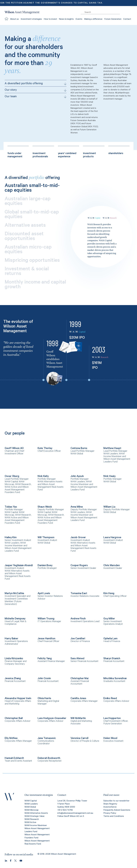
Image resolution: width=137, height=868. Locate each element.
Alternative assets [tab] (25, 226)
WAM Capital (31, 801)
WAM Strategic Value (34, 816)
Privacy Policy (110, 813)
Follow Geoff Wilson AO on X (71, 816)
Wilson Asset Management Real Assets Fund (37, 843)
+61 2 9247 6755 (65, 810)
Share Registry (110, 804)
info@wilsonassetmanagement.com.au (75, 813)
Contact (127, 19)
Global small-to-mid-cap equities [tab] (32, 215)
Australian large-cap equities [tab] (28, 202)
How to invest (50, 19)
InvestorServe (110, 807)
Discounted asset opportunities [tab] (24, 237)
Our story (36, 90)
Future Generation (113, 19)
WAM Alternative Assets (36, 813)
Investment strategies (31, 19)
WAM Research (32, 819)
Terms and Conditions (114, 816)
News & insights (66, 19)
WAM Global (30, 807)
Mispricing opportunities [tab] (32, 261)
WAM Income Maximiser (36, 826)
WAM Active (30, 823)
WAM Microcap (32, 810)
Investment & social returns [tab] (27, 272)
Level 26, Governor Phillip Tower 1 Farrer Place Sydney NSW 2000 (72, 804)
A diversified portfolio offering (36, 84)
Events (79, 19)
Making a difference (93, 19)
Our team (36, 97)
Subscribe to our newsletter (116, 801)
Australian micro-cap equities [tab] (28, 250)
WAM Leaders (31, 804)
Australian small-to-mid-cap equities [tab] (32, 189)
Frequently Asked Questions (117, 810)
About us (14, 19)
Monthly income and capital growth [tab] (35, 285)
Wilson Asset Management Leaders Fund (37, 830)
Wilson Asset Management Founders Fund (37, 836)
